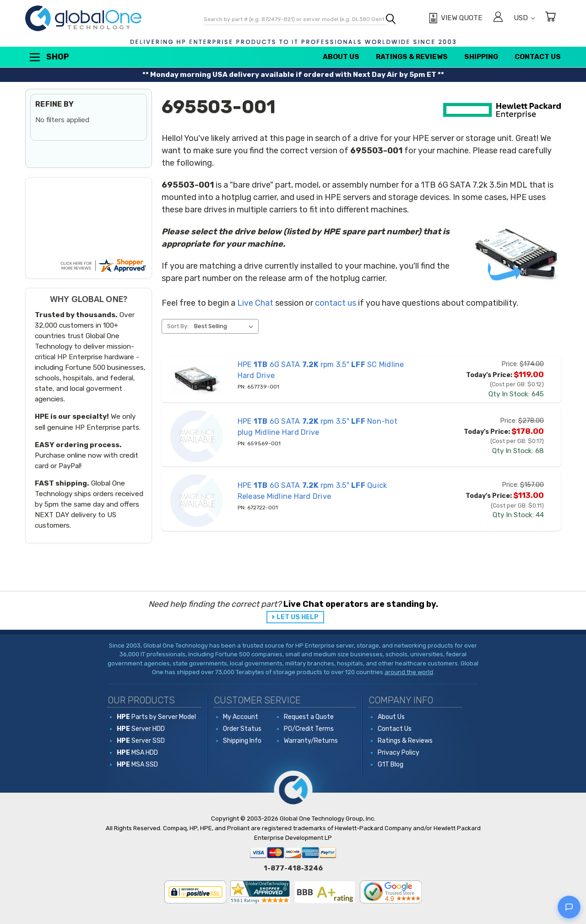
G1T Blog (391, 765)
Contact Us (538, 57)
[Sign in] (498, 18)
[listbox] (225, 326)
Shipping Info (242, 741)
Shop (49, 57)
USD (524, 18)
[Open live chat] (569, 907)
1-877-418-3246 (293, 868)
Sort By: (178, 326)
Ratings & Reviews (412, 57)
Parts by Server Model (156, 717)
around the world (409, 672)
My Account (241, 717)
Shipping (481, 57)
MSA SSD (137, 765)
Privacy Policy (399, 753)
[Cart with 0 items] (550, 18)
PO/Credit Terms (309, 729)
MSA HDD (137, 753)
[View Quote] (454, 18)
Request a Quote (309, 717)
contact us (336, 303)
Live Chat (255, 303)
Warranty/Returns (311, 741)
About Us (341, 57)
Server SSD (141, 741)
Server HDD (141, 729)
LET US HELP (298, 617)
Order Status (242, 729)
